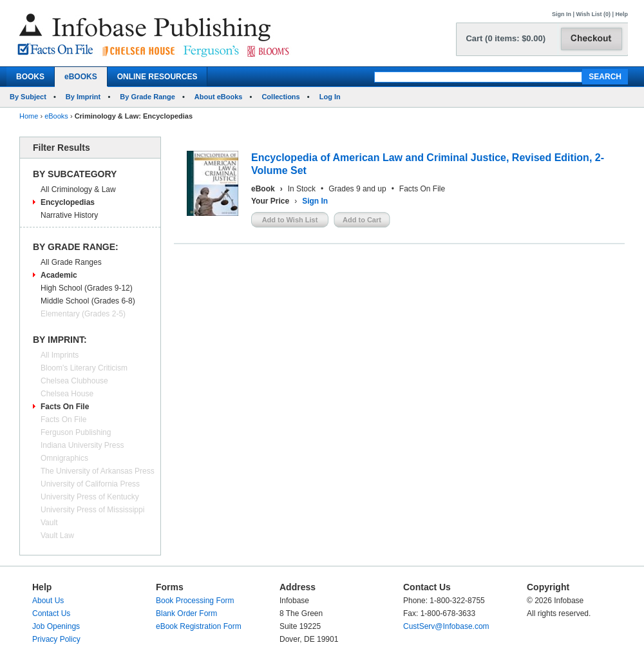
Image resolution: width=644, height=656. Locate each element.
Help (621, 14)
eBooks (56, 116)
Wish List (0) (593, 14)
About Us (48, 601)
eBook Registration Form (199, 626)
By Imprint (83, 97)
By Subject (28, 97)
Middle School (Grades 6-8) (88, 301)
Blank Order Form (186, 613)
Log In (330, 97)
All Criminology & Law (78, 189)
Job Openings (56, 626)
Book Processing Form (195, 601)
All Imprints (60, 355)
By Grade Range (147, 97)
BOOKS (30, 77)
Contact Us (51, 613)
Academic (59, 275)
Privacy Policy (56, 639)
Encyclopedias (68, 202)
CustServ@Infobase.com (446, 626)
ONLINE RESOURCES (157, 77)
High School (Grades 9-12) (87, 288)
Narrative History (69, 215)
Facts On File (65, 407)
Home (29, 116)
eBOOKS (81, 77)
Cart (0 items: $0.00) (506, 38)
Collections (280, 97)
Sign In (562, 14)
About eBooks (219, 97)
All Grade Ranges (71, 262)
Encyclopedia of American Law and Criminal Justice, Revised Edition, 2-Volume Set (428, 164)
